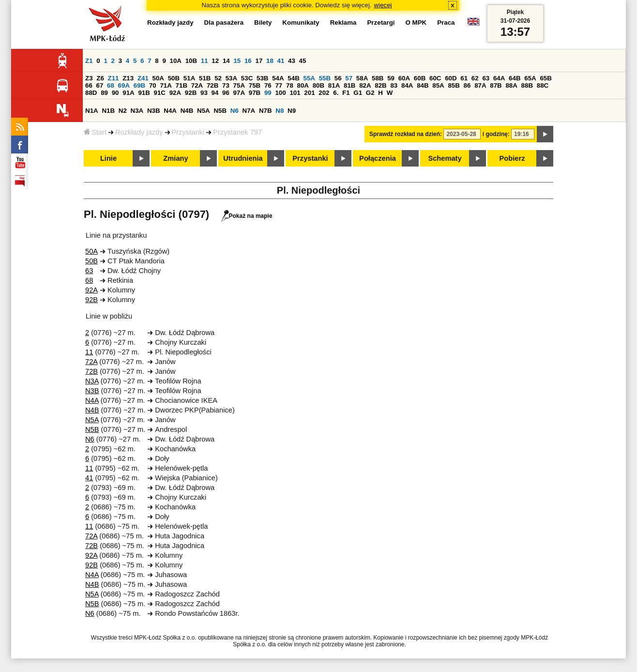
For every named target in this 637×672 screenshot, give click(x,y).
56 (338, 78)
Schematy (445, 158)
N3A (137, 111)
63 (486, 78)
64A (499, 78)
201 (309, 93)
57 (349, 78)
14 (226, 61)
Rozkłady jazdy (139, 132)
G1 (358, 93)
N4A (170, 111)
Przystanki (188, 132)
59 (391, 78)
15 (237, 61)
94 (215, 93)
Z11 (114, 78)
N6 (235, 111)
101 (295, 93)
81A (334, 85)
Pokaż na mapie (247, 216)
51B (205, 78)
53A (231, 78)
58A (362, 78)
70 (153, 85)
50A (158, 78)
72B (212, 85)
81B (349, 85)
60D (451, 78)
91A (128, 93)
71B (182, 85)
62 (475, 78)
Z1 (89, 61)
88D (91, 93)
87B (496, 85)
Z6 (100, 78)
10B (191, 61)
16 (248, 61)
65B (546, 78)
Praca (446, 23)
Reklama (343, 23)
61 (464, 78)
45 (303, 61)
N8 (280, 111)
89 (104, 93)
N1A (92, 111)
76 (268, 85)
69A (124, 85)
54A (278, 78)
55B (325, 78)
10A (176, 61)
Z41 (143, 78)
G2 (370, 93)
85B (454, 85)
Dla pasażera (224, 23)
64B (515, 78)
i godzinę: (496, 134)
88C (543, 85)
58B (378, 78)
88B (527, 85)
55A (309, 78)
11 (205, 61)
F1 (346, 93)
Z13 (128, 78)
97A (239, 93)
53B (262, 78)
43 (292, 61)
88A (511, 85)
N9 (292, 111)
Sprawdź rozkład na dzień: (406, 134)
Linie (108, 158)
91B (144, 93)
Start (95, 132)
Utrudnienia (243, 158)
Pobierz (512, 158)
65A (530, 78)
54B (293, 78)
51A (189, 78)
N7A (249, 111)
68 (111, 85)
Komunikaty (301, 23)
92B (191, 93)
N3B (154, 111)
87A (480, 85)
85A (438, 85)
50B (174, 78)
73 (226, 85)
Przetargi (381, 23)
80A (303, 85)
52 (218, 78)
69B (139, 85)
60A (404, 78)
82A (365, 85)
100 (280, 93)
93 (204, 93)
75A (239, 85)
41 (281, 61)
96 (226, 93)
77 (279, 85)
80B (318, 85)
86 (467, 85)
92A (175, 93)
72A (197, 85)
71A (166, 85)
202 (324, 93)
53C (247, 78)
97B (255, 93)
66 (89, 85)
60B (420, 78)
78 (290, 85)
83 (394, 85)
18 (270, 61)
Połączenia (378, 158)
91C (160, 93)
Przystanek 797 (237, 132)
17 (259, 61)
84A (407, 85)
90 (115, 93)
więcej (383, 5)
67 (100, 85)
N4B (187, 111)
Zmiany (175, 158)
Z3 (89, 78)
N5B (220, 111)
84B (423, 85)
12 (215, 61)
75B (255, 85)
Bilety (263, 23)
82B (380, 85)
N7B (265, 111)
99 (268, 93)
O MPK (416, 23)
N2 (123, 111)
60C (435, 78)
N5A (204, 111)
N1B (108, 111)
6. (336, 93)
